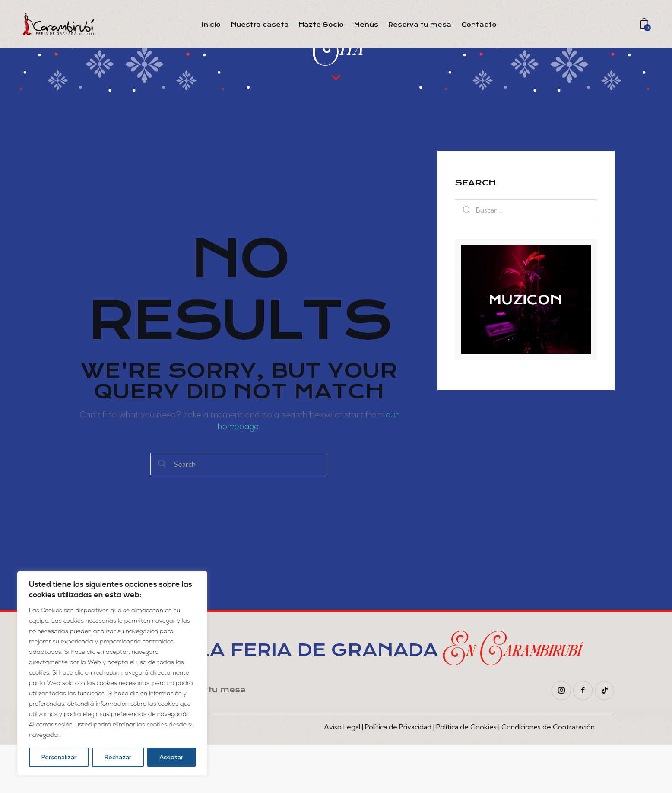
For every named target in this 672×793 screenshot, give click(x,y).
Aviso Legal (342, 775)
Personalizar (59, 757)
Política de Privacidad (398, 775)
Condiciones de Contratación (548, 775)
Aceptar (171, 757)
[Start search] (162, 512)
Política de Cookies (466, 775)
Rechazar (118, 757)
